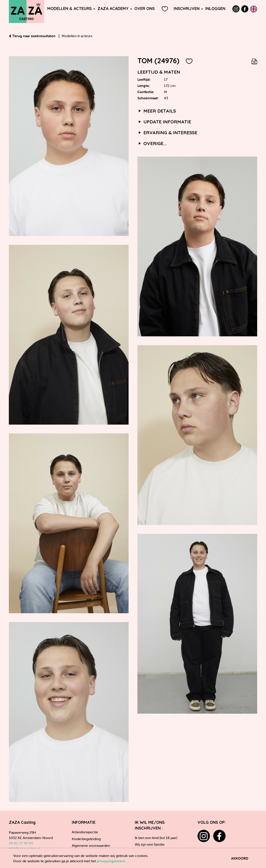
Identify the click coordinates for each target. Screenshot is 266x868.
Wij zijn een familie (150, 844)
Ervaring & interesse (167, 132)
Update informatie (164, 122)
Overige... (152, 143)
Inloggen (215, 9)
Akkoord (240, 858)
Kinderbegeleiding (86, 839)
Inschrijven (187, 9)
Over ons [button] (144, 9)
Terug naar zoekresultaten (33, 36)
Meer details (157, 111)
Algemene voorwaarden (91, 845)
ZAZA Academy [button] (113, 9)
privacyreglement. (111, 861)
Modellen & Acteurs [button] (69, 9)
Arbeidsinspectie (85, 832)
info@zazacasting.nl (24, 848)
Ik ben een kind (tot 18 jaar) (156, 838)
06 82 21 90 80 (21, 843)
